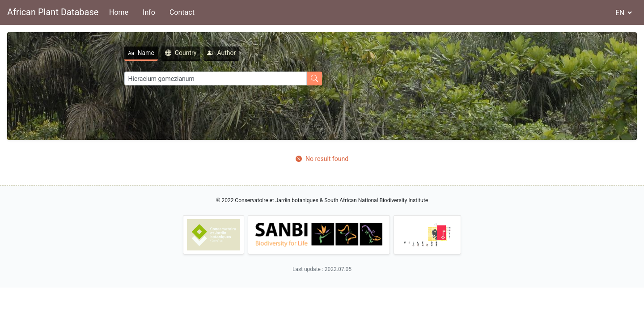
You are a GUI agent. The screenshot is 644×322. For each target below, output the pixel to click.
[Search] (193, 78)
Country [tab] (159, 53)
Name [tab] (119, 53)
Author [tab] (199, 53)
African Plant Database (53, 12)
